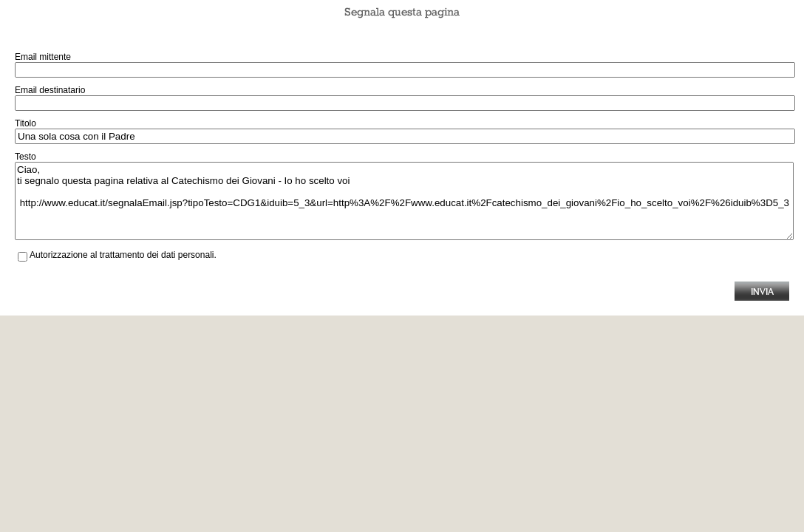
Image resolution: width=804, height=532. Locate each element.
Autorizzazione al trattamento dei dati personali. (123, 255)
